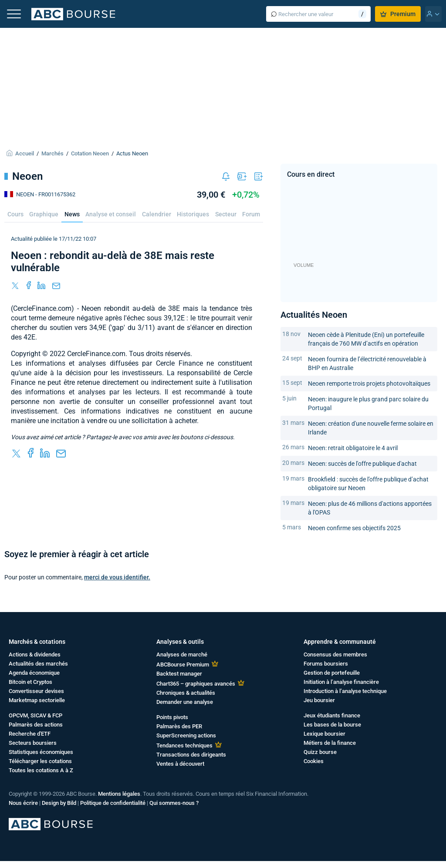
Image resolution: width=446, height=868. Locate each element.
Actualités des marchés (38, 664)
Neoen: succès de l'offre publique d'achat (362, 464)
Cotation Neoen (90, 153)
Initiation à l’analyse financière (341, 682)
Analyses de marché (182, 654)
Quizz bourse (320, 752)
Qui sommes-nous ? (174, 803)
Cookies (314, 761)
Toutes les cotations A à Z (41, 770)
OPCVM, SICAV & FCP (35, 715)
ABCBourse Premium (183, 664)
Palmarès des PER (179, 726)
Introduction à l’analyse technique (345, 691)
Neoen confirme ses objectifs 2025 (354, 528)
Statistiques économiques (41, 752)
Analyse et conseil (111, 214)
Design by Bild (59, 803)
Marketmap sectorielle (37, 700)
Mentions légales (119, 794)
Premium (398, 14)
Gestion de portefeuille (332, 673)
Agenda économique (34, 673)
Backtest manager (179, 674)
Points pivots (172, 717)
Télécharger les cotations (40, 761)
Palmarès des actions (36, 725)
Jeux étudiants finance (332, 715)
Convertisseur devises (36, 691)
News (72, 214)
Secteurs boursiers (33, 743)
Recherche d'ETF (30, 734)
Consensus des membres (335, 654)
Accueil (25, 153)
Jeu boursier (319, 700)
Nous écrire (23, 803)
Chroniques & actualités (186, 693)
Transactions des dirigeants (191, 755)
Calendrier (157, 214)
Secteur (226, 214)
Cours (15, 214)
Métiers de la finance (330, 743)
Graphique (44, 214)
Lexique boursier (324, 734)
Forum (251, 214)
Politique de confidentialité (113, 803)
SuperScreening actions (186, 735)
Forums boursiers (326, 664)
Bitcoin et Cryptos (30, 682)
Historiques (193, 214)
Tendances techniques (184, 745)
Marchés (52, 153)
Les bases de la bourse (332, 725)
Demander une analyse (185, 702)
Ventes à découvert (180, 764)
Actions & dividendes (35, 654)
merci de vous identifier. (117, 577)
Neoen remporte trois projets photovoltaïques (369, 384)
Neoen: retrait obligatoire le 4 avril (353, 448)
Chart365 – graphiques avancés (196, 684)
